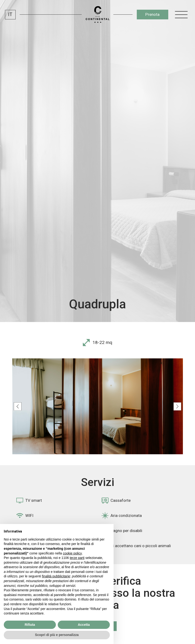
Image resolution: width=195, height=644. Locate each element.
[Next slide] (177, 406)
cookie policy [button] (72, 553)
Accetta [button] (84, 625)
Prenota (152, 14)
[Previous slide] (18, 406)
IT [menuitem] (10, 15)
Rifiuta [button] (30, 625)
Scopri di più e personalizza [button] (57, 635)
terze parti (77, 558)
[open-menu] (181, 15)
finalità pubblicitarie (56, 576)
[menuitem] (10, 15)
